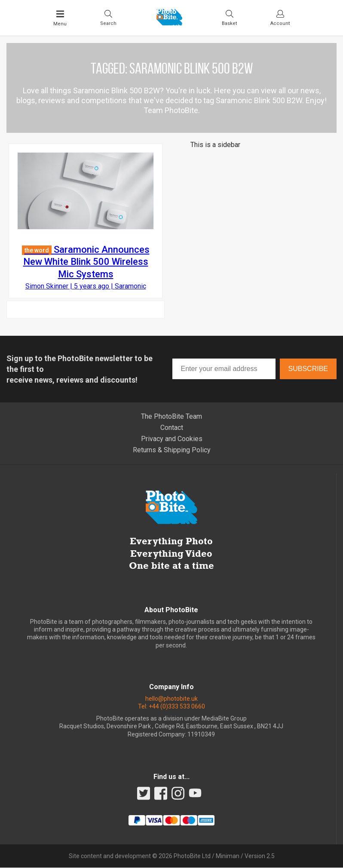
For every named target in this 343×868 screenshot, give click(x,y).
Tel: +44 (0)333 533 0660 (171, 707)
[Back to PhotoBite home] (169, 23)
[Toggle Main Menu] (60, 18)
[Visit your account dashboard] (280, 18)
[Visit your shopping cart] (229, 18)
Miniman (228, 856)
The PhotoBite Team (171, 417)
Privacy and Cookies (172, 439)
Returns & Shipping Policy (172, 450)
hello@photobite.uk (171, 699)
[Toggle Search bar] (108, 18)
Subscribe (308, 369)
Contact (172, 428)
